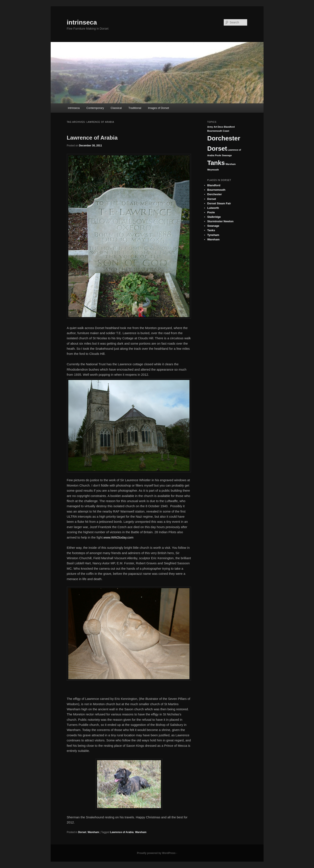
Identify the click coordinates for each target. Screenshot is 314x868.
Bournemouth (215, 131)
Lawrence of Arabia (92, 138)
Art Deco (218, 127)
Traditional (135, 108)
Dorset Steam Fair (219, 203)
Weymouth (213, 170)
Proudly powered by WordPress (156, 853)
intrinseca (82, 22)
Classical (116, 108)
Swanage (227, 155)
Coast (226, 131)
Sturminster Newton (221, 221)
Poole (218, 155)
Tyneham (213, 235)
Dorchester (224, 138)
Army (210, 127)
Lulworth (213, 208)
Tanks (216, 163)
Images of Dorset (158, 108)
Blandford (229, 127)
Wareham (93, 832)
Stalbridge (214, 217)
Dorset (82, 832)
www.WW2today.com (118, 537)
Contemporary (95, 108)
